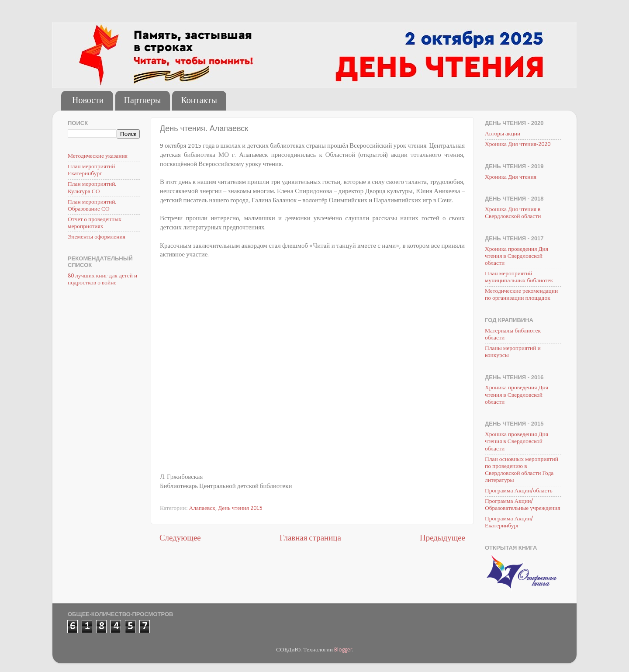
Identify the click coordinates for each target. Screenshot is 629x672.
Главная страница (310, 539)
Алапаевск (202, 508)
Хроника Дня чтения (511, 177)
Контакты (199, 101)
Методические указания (98, 156)
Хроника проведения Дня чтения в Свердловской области (517, 256)
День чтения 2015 (240, 508)
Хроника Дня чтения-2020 (518, 144)
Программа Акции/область (519, 491)
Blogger (343, 650)
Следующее (180, 539)
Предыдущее (442, 539)
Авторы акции (503, 134)
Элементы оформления (97, 237)
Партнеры (143, 101)
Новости (88, 101)
